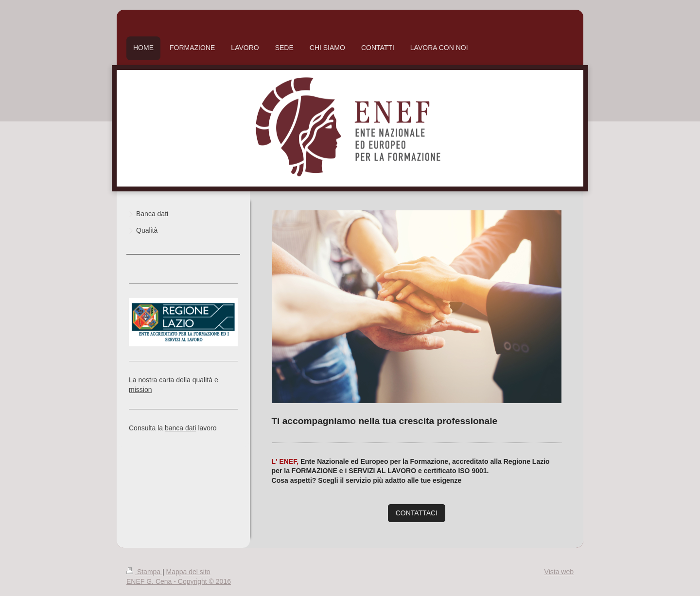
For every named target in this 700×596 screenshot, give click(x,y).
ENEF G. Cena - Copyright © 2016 (179, 581)
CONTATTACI (417, 513)
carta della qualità (186, 380)
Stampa (144, 572)
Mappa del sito (188, 572)
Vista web (559, 572)
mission (140, 390)
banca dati (181, 428)
